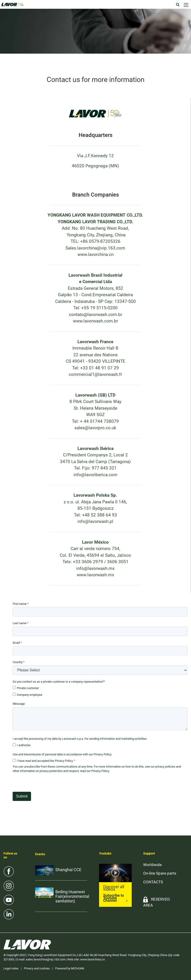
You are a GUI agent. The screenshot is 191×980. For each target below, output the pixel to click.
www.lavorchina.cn (95, 254)
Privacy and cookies (37, 968)
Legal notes (11, 968)
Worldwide (153, 865)
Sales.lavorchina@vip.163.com (95, 248)
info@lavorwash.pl (95, 521)
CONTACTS (153, 882)
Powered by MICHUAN (70, 968)
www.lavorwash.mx (95, 575)
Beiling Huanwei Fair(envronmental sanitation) (72, 896)
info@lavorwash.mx (95, 568)
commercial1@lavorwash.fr (95, 374)
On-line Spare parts (160, 873)
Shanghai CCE (68, 870)
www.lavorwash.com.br (95, 321)
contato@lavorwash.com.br (95, 315)
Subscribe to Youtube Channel (114, 898)
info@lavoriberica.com (95, 475)
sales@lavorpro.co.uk (95, 428)
